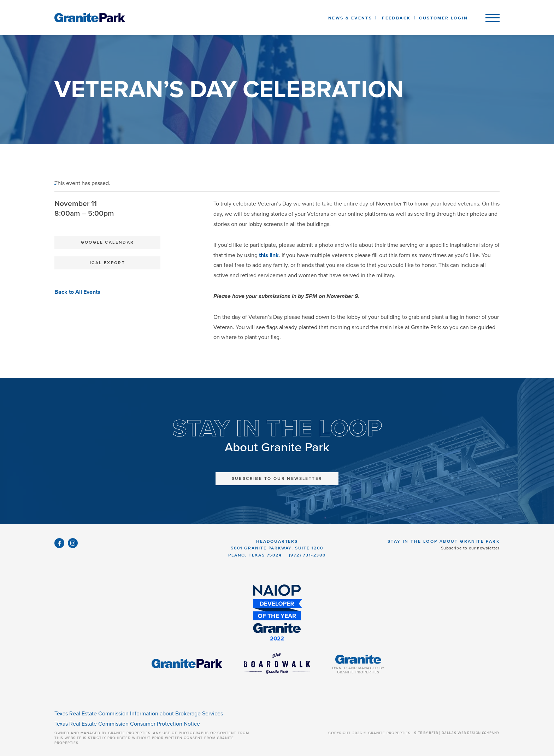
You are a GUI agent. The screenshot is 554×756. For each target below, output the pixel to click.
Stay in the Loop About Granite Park (444, 541)
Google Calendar (108, 242)
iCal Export (107, 263)
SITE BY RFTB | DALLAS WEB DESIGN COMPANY (457, 733)
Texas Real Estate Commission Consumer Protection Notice (127, 724)
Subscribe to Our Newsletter (277, 478)
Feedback (396, 18)
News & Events (352, 18)
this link (269, 255)
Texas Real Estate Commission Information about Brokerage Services (139, 714)
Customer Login (443, 18)
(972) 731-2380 (307, 555)
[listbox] (396, 18)
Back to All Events (77, 292)
